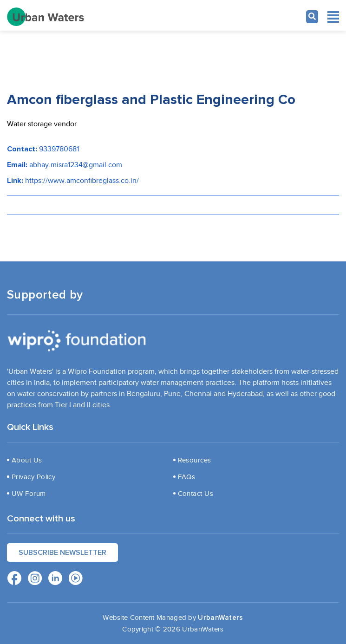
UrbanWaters (220, 618)
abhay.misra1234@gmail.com (76, 165)
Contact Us (196, 494)
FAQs (187, 477)
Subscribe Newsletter (62, 553)
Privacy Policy (33, 477)
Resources (195, 460)
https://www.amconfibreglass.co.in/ (82, 181)
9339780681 (59, 149)
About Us (27, 460)
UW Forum (29, 494)
